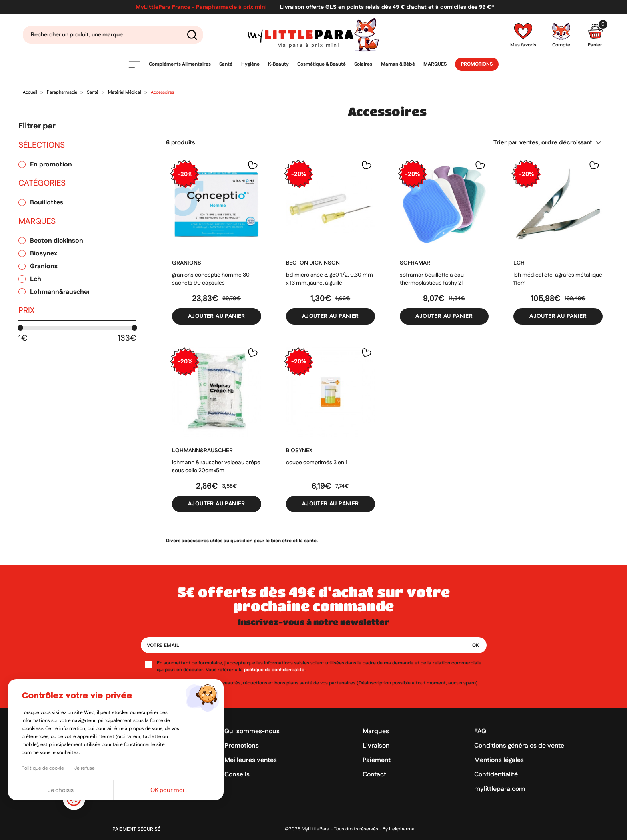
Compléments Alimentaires (180, 64)
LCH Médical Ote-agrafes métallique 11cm (558, 279)
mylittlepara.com (500, 789)
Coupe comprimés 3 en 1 (317, 463)
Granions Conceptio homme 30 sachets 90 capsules (211, 279)
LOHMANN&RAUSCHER (202, 451)
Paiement (377, 760)
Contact (374, 775)
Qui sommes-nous (252, 731)
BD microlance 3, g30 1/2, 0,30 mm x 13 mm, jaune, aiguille (329, 279)
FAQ (480, 731)
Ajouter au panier (217, 316)
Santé (226, 64)
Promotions (477, 64)
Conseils (237, 775)
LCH (519, 263)
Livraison (376, 746)
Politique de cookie (43, 768)
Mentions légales (499, 760)
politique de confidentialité (274, 670)
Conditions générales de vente (519, 746)
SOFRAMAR (415, 263)
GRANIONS (187, 263)
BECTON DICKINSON (313, 263)
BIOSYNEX (299, 451)
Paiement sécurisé (136, 829)
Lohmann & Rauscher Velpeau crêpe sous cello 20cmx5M (216, 467)
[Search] (113, 35)
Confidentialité (496, 775)
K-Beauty (278, 64)
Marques (435, 64)
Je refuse (85, 768)
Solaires (363, 64)
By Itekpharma (399, 829)
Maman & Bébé (398, 64)
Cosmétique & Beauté (321, 64)
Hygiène (250, 64)
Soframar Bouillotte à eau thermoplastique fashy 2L (432, 279)
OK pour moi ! (169, 790)
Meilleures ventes (251, 760)
